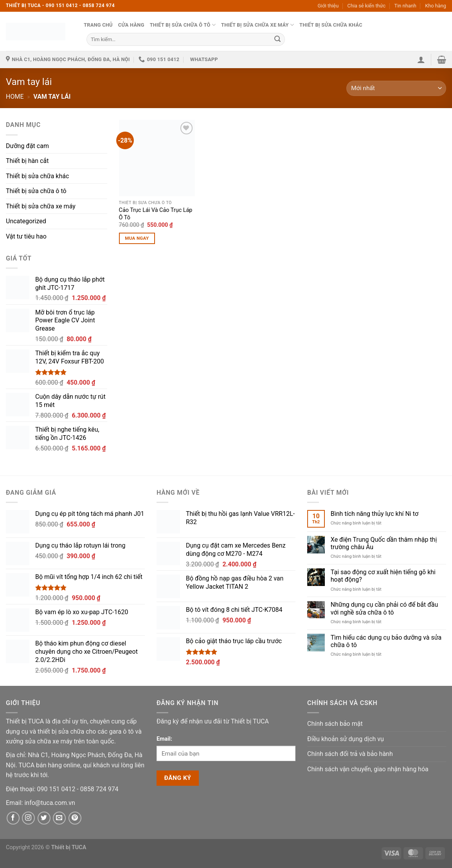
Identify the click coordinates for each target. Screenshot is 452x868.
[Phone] (57, 789)
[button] (421, 60)
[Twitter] (44, 818)
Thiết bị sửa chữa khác (331, 25)
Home (15, 97)
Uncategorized (26, 221)
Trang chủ (98, 25)
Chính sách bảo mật (335, 724)
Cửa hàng (131, 25)
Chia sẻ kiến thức (367, 6)
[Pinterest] (75, 818)
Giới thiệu (328, 6)
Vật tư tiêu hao (26, 236)
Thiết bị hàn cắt (27, 161)
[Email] (50, 803)
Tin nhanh (405, 6)
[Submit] (277, 39)
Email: (164, 739)
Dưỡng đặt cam (27, 146)
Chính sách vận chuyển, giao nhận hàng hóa (368, 769)
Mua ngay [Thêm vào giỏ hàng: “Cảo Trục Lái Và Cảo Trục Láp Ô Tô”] (137, 238)
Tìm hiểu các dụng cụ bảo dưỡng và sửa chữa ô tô (386, 641)
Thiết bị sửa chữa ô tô (183, 25)
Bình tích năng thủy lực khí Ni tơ (375, 514)
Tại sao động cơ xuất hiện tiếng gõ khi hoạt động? (383, 576)
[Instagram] (28, 818)
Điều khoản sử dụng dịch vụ (346, 739)
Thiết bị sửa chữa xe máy (258, 25)
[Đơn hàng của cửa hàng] (396, 88)
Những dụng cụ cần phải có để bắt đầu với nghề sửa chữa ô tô (384, 608)
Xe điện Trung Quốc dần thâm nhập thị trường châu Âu (384, 543)
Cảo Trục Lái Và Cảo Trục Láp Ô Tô (156, 214)
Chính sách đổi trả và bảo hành (350, 754)
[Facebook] (13, 818)
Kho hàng (436, 6)
